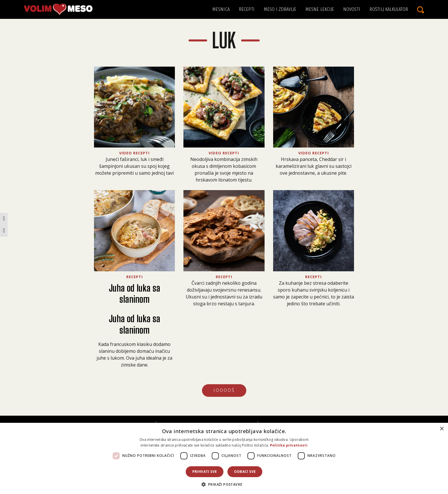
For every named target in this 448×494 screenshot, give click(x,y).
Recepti (247, 9)
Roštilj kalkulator (389, 9)
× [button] (442, 429)
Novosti (352, 9)
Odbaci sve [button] (245, 472)
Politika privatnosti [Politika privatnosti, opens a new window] (289, 445)
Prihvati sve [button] (205, 472)
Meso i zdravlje (280, 9)
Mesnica (221, 9)
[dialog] (224, 458)
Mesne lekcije (320, 9)
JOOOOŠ (224, 390)
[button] (224, 484)
